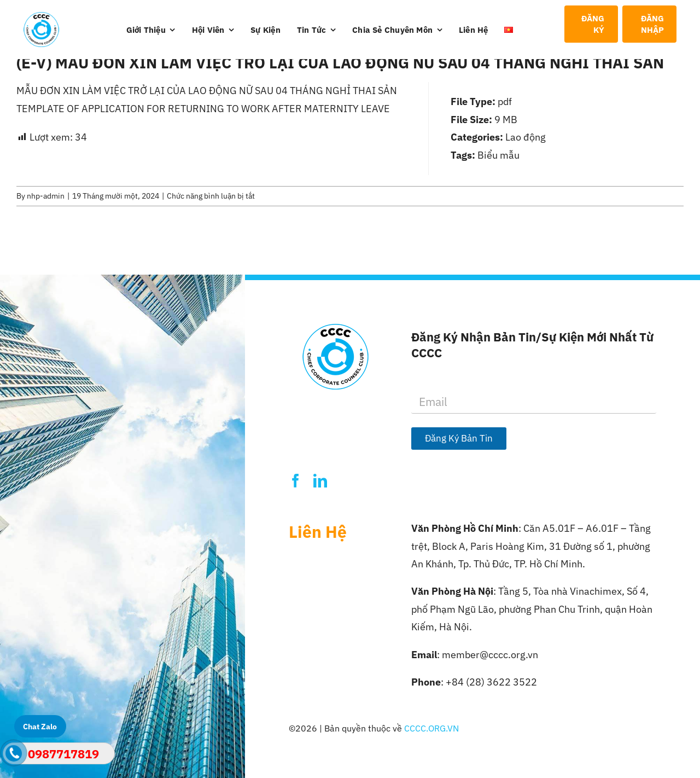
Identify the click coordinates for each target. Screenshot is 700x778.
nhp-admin (46, 196)
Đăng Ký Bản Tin (459, 438)
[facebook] (296, 481)
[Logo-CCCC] (42, 17)
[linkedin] (320, 481)
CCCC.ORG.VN (431, 728)
